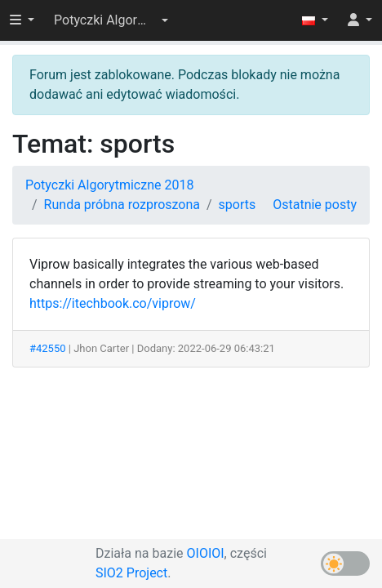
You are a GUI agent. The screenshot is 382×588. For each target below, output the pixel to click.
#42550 (48, 348)
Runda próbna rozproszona (122, 205)
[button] (111, 20)
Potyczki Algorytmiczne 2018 (109, 185)
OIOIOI (206, 553)
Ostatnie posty (315, 205)
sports (238, 205)
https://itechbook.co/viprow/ (113, 303)
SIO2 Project (131, 573)
